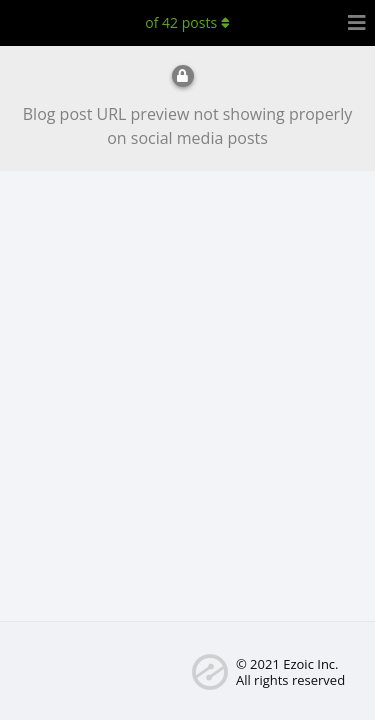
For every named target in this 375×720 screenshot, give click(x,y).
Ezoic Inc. (310, 664)
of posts (187, 22)
